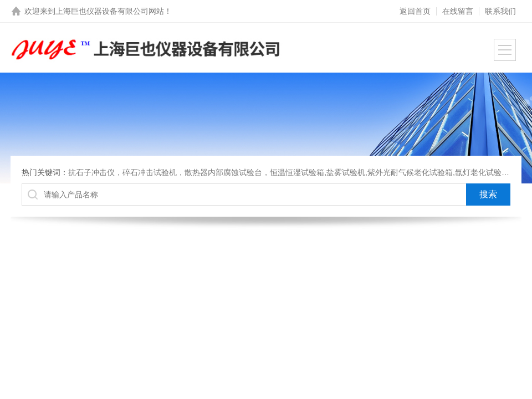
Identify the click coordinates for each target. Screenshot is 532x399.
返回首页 (415, 11)
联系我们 (500, 11)
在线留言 (458, 11)
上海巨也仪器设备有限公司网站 (110, 11)
